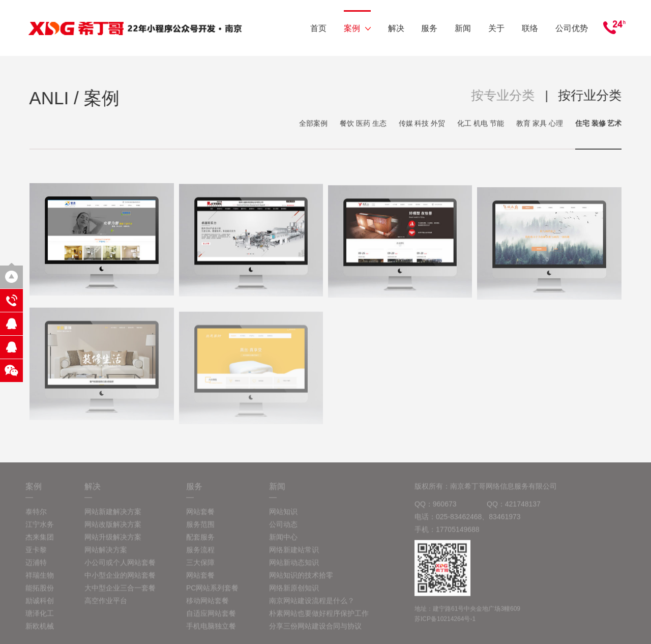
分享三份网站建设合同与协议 (315, 632)
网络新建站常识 (294, 555)
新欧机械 (40, 632)
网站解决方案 (106, 555)
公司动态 (283, 530)
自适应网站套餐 (211, 619)
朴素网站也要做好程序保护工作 (319, 619)
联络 (530, 28)
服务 (429, 28)
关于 (496, 28)
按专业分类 (504, 95)
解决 (396, 28)
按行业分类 (591, 95)
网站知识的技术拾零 (301, 581)
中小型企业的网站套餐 (120, 581)
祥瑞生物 (40, 581)
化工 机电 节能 (481, 124)
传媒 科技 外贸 (422, 124)
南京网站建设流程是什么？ (312, 606)
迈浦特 (36, 568)
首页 (318, 28)
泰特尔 (36, 517)
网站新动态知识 (294, 568)
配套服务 (200, 543)
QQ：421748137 (514, 510)
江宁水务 (40, 530)
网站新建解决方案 (113, 517)
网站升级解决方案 (113, 543)
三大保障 (200, 568)
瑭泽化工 (40, 619)
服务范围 (200, 530)
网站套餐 (200, 517)
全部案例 (313, 124)
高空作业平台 (106, 606)
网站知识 (283, 517)
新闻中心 (283, 543)
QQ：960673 (436, 510)
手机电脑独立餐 (211, 632)
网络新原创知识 (294, 594)
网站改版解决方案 (113, 530)
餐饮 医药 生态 (363, 124)
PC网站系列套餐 (212, 594)
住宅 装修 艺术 (599, 124)
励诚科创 (40, 606)
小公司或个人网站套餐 (120, 568)
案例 (357, 28)
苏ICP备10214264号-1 (445, 625)
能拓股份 (40, 594)
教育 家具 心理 (540, 124)
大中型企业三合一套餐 (120, 594)
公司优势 (572, 28)
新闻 (463, 28)
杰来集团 (40, 543)
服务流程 (200, 555)
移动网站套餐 (208, 606)
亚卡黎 (36, 555)
